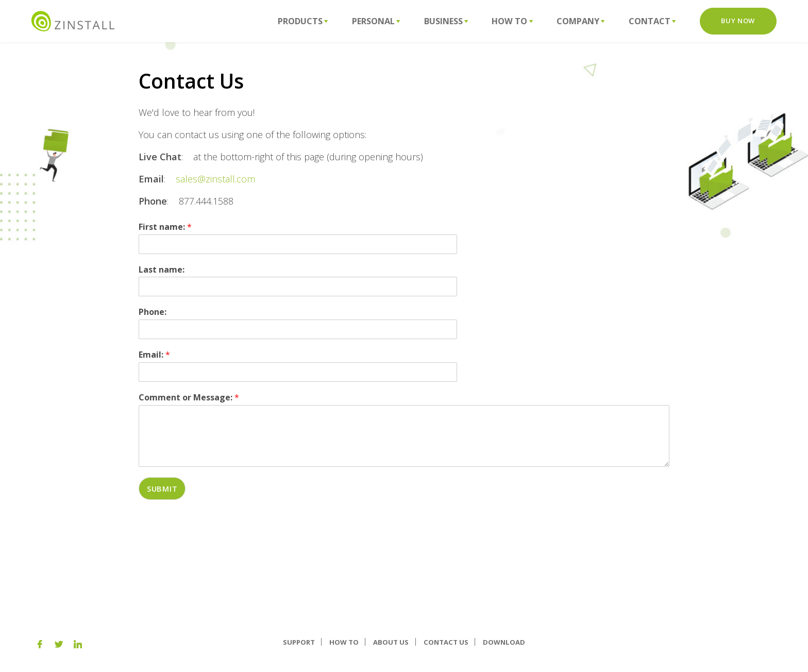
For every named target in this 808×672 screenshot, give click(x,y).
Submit (162, 489)
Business (446, 21)
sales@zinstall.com (215, 179)
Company (581, 21)
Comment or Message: (189, 398)
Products (303, 21)
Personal (376, 21)
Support (299, 642)
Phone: (153, 312)
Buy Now (738, 21)
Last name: (162, 270)
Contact (652, 21)
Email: (154, 355)
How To (512, 21)
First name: (165, 227)
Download (504, 642)
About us (391, 642)
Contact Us (446, 642)
